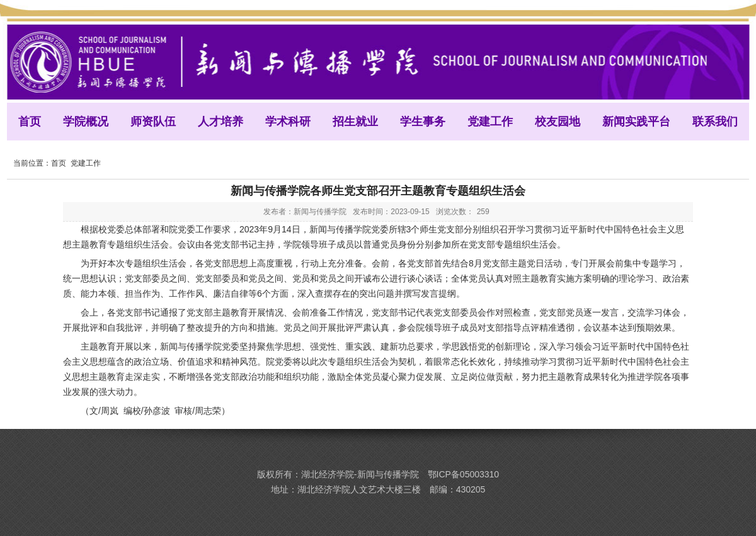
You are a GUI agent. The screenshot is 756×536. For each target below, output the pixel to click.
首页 (59, 163)
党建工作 (86, 163)
